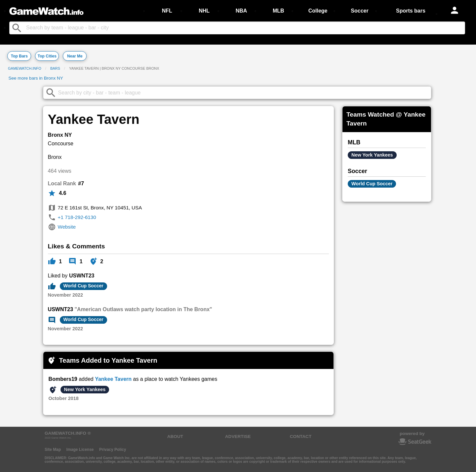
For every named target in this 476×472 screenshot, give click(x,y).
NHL (204, 11)
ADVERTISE (238, 436)
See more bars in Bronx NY (36, 78)
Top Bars (19, 56)
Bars (55, 68)
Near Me (75, 56)
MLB (278, 11)
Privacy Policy (113, 450)
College (318, 11)
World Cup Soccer (83, 286)
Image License (80, 450)
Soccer (359, 11)
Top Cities (47, 56)
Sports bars (411, 11)
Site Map (53, 450)
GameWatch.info (25, 68)
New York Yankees (85, 389)
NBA (241, 11)
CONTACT (301, 436)
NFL (167, 11)
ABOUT (175, 436)
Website (67, 227)
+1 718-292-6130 (77, 217)
